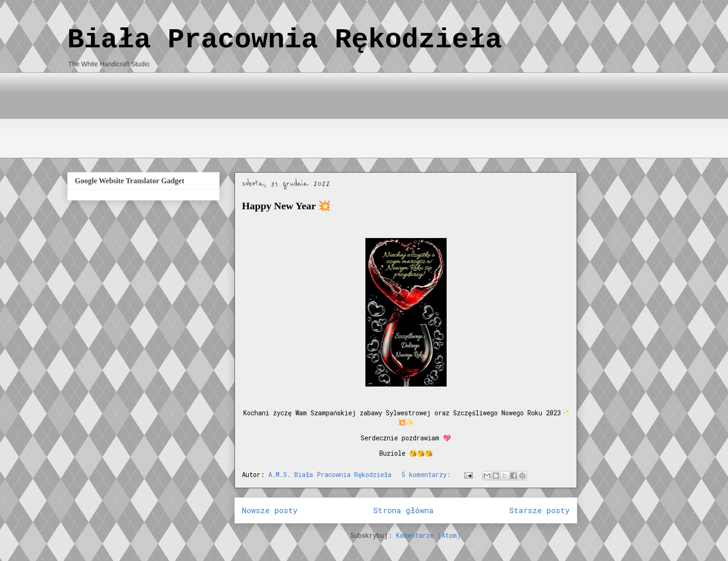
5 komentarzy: (428, 474)
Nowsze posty (270, 510)
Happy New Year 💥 (286, 206)
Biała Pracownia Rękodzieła (285, 40)
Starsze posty (539, 510)
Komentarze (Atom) (429, 535)
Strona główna (403, 510)
